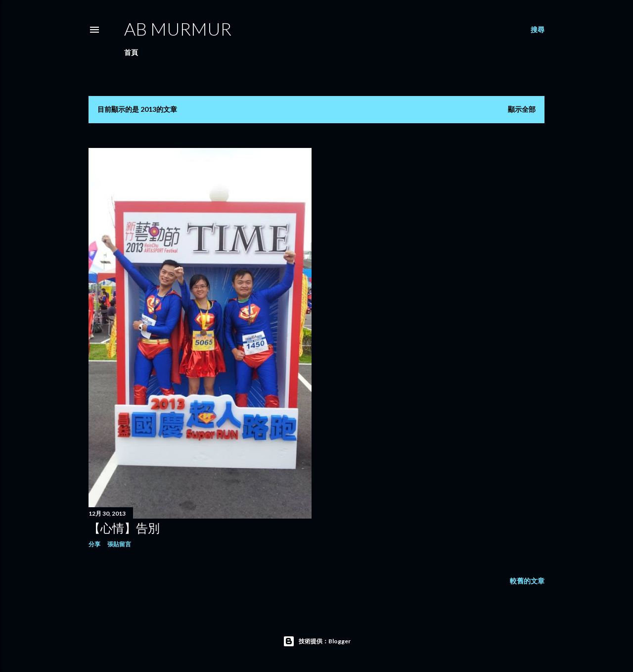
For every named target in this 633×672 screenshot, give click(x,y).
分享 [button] (94, 544)
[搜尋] (538, 30)
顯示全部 (522, 109)
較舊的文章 (527, 581)
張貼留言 (119, 544)
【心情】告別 (124, 528)
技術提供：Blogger (317, 641)
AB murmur (178, 29)
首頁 (131, 52)
